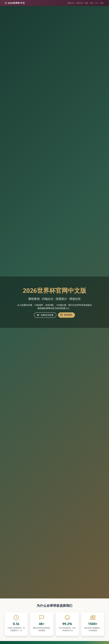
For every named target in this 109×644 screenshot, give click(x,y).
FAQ (102, 3)
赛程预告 (66, 315)
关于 (97, 3)
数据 (87, 3)
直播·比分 (71, 3)
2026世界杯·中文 (15, 3)
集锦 (92, 3)
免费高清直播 (45, 315)
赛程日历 (80, 3)
